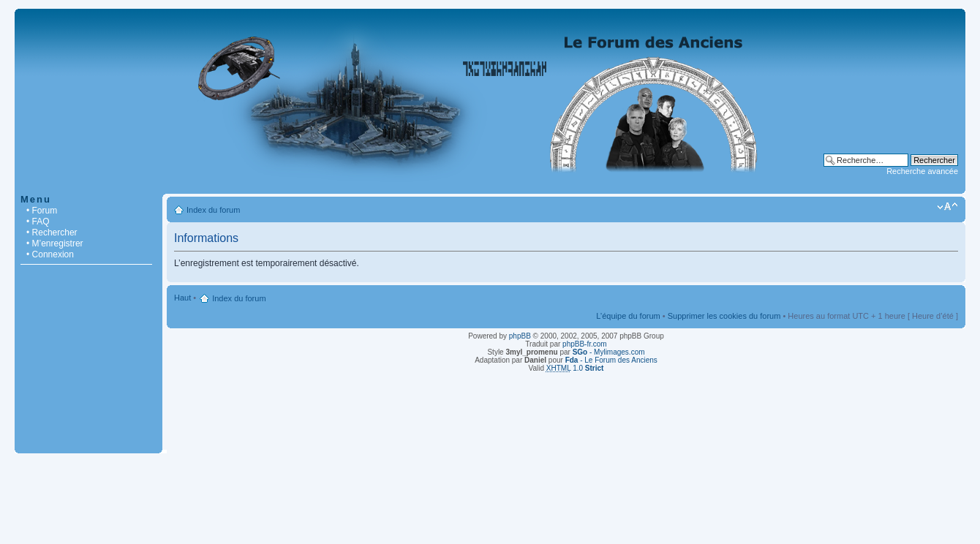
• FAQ (38, 222)
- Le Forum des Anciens (611, 360)
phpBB (520, 336)
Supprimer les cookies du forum (724, 316)
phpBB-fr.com (585, 344)
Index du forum (213, 210)
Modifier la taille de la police (947, 207)
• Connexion (50, 254)
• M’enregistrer (55, 243)
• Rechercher (52, 233)
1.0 (575, 368)
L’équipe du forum (628, 316)
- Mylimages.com (609, 352)
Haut (182, 298)
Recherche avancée (922, 171)
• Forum (42, 211)
